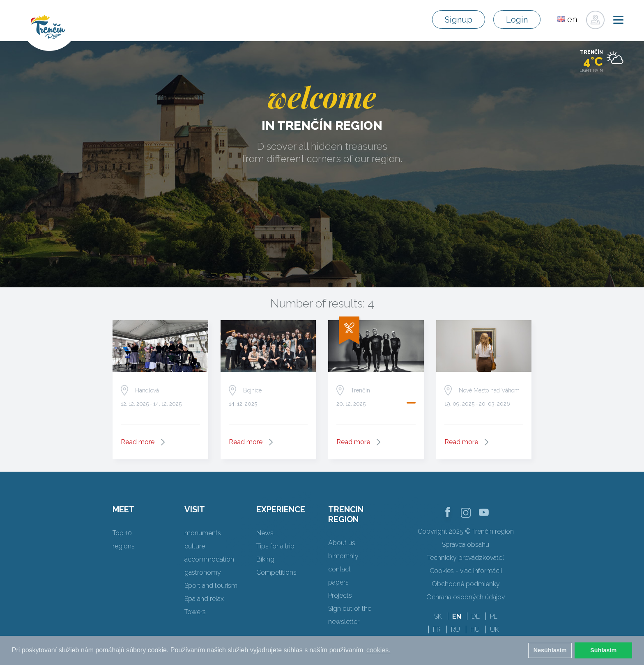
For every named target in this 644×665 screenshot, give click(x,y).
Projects (340, 595)
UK (494, 629)
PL (494, 616)
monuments (203, 533)
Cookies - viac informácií (466, 571)
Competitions (276, 572)
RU (455, 629)
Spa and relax (204, 599)
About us (342, 543)
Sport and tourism (211, 586)
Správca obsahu (466, 545)
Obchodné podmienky (466, 584)
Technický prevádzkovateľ (466, 558)
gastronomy (203, 572)
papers (338, 582)
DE (476, 616)
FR (437, 629)
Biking (265, 559)
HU (475, 629)
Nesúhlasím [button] (550, 650)
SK (438, 616)
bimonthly (343, 556)
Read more (138, 442)
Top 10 (122, 533)
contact (339, 569)
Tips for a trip (275, 546)
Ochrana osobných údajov (466, 597)
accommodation (209, 559)
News (265, 533)
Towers (195, 612)
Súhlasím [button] (603, 650)
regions (124, 546)
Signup (459, 20)
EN (457, 616)
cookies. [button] (378, 650)
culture (195, 546)
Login (517, 20)
